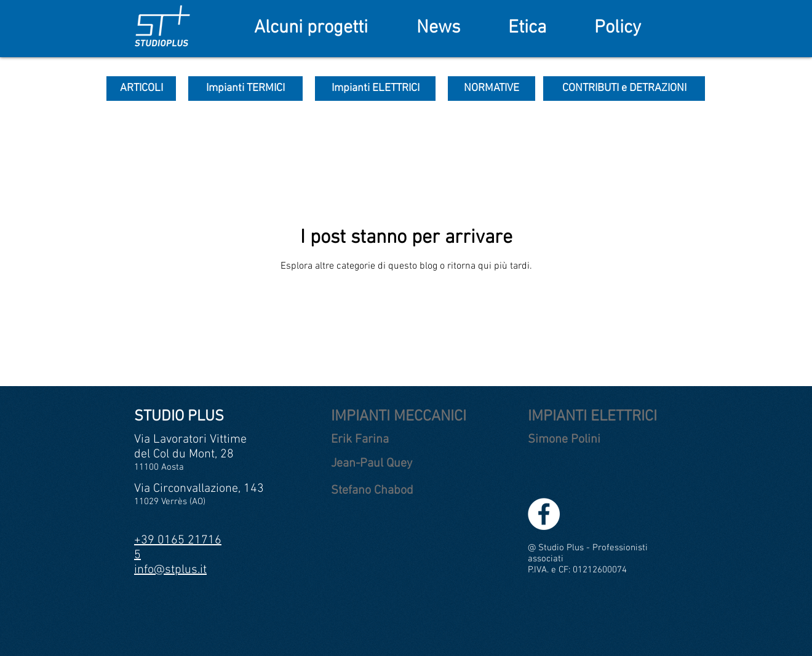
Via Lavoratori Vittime (190, 440)
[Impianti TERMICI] (245, 89)
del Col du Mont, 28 (184, 454)
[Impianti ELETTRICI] (375, 89)
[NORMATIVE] (492, 89)
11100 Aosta (159, 467)
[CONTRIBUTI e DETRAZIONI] (624, 89)
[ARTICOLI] (141, 89)
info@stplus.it (170, 570)
